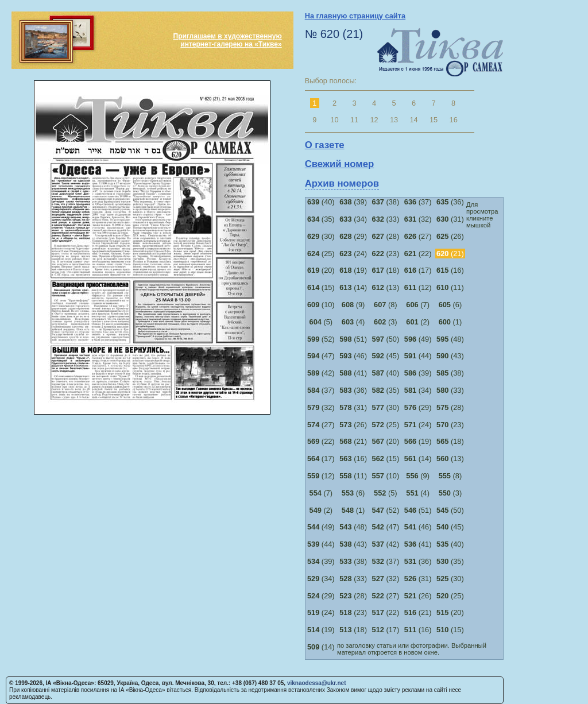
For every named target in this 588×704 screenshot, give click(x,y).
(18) (386, 270)
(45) (386, 356)
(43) (450, 356)
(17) (418, 270)
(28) (386, 236)
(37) (418, 202)
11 (354, 120)
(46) (353, 356)
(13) (386, 287)
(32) (418, 219)
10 (334, 120)
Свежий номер (340, 164)
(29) (353, 236)
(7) (418, 305)
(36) (450, 202)
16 (454, 120)
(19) (353, 270)
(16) (450, 270)
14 (413, 120)
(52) (321, 339)
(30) (321, 236)
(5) (321, 322)
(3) (386, 322)
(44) (418, 356)
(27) (418, 236)
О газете (325, 145)
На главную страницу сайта (355, 16)
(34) (353, 219)
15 (434, 120)
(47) (321, 356)
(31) (450, 219)
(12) (418, 287)
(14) (353, 287)
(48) (450, 339)
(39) (353, 202)
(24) (353, 254)
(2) (418, 322)
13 (394, 120)
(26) (450, 236)
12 (374, 120)
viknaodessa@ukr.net (317, 683)
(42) (321, 373)
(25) (321, 254)
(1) (450, 322)
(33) (386, 219)
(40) (321, 202)
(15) (321, 287)
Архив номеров (342, 183)
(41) (353, 373)
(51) (353, 339)
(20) (321, 270)
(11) (450, 287)
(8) (386, 305)
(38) (386, 202)
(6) (450, 305)
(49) (418, 339)
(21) (353, 441)
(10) (321, 305)
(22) (418, 254)
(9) (353, 305)
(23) (386, 254)
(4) (353, 322)
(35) (321, 219)
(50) (386, 339)
